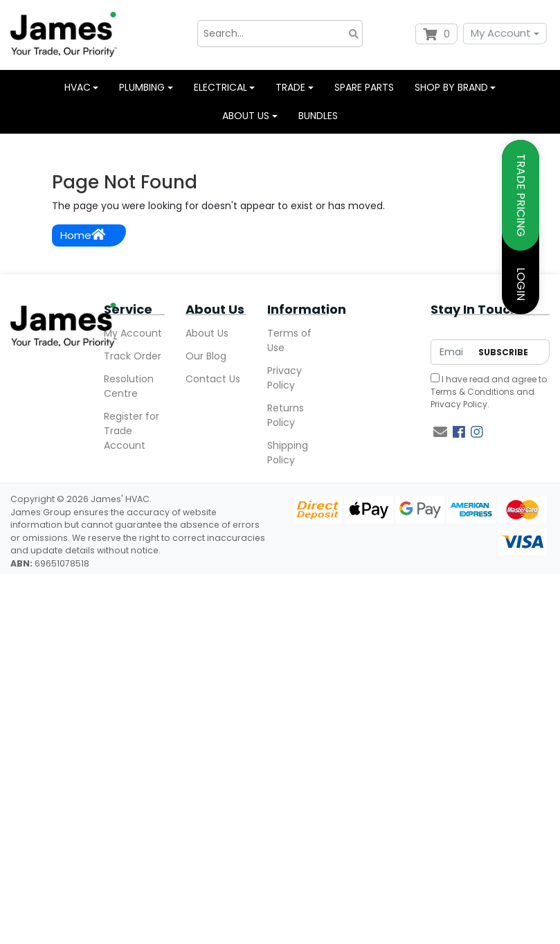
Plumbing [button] (142, 87)
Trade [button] (290, 87)
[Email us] (440, 432)
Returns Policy (286, 415)
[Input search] (280, 34)
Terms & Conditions (472, 392)
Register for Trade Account (132, 431)
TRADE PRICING (521, 195)
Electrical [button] (220, 87)
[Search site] (354, 34)
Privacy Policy (284, 378)
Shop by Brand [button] (451, 87)
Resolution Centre (129, 386)
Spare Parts (364, 87)
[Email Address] (451, 352)
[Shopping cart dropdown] (436, 34)
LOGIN (521, 284)
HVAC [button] (78, 87)
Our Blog (206, 356)
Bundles (318, 116)
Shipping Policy (288, 453)
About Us (207, 333)
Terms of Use (289, 340)
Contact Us (213, 379)
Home (83, 235)
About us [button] (246, 116)
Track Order (133, 356)
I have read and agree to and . (489, 392)
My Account (501, 33)
